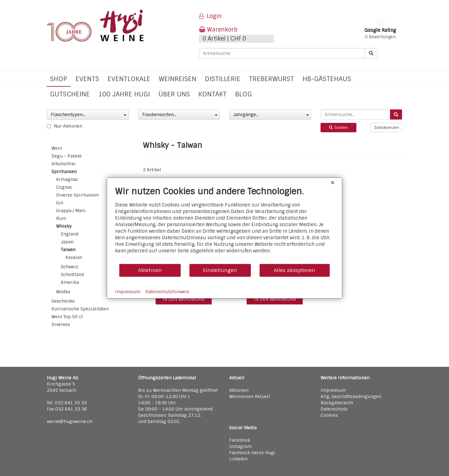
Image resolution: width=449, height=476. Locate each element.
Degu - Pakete (67, 156)
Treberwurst (271, 79)
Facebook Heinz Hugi (252, 453)
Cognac (64, 187)
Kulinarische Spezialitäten (80, 309)
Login (210, 16)
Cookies (329, 415)
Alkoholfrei (64, 164)
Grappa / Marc (71, 211)
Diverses (61, 324)
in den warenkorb (183, 299)
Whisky (64, 226)
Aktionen (239, 390)
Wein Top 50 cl (67, 317)
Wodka (63, 292)
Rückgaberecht (337, 403)
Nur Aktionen (65, 126)
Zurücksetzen (386, 128)
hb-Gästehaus (327, 79)
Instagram (240, 446)
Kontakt (212, 94)
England (70, 234)
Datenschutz (334, 409)
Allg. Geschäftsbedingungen (351, 396)
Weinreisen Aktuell (250, 396)
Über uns (174, 94)
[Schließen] (333, 182)
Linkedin (238, 459)
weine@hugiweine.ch (70, 421)
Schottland (72, 274)
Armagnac (67, 179)
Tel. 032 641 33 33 (67, 403)
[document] (225, 225)
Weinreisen (178, 79)
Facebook (240, 440)
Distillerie (223, 79)
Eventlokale (129, 79)
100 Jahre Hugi (124, 94)
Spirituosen (64, 172)
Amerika (70, 282)
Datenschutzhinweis (167, 292)
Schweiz (70, 267)
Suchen (338, 128)
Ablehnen (150, 270)
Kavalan (74, 257)
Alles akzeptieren (295, 270)
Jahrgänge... (271, 114)
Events (87, 79)
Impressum (333, 390)
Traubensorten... (180, 114)
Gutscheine (70, 94)
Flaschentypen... (89, 114)
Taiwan (68, 250)
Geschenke (63, 301)
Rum (61, 218)
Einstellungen (220, 270)
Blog (244, 94)
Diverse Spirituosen (77, 195)
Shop (58, 79)
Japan (67, 242)
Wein (57, 148)
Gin (60, 203)
